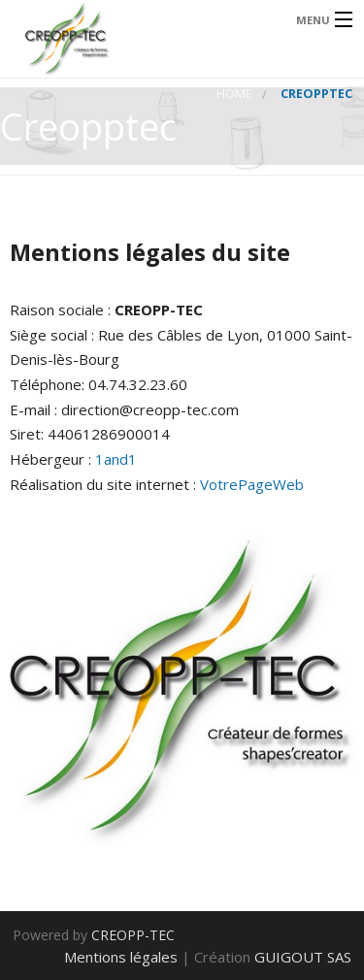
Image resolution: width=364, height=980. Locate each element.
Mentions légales (121, 957)
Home (234, 94)
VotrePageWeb (252, 484)
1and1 (116, 459)
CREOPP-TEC (133, 935)
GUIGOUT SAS (303, 957)
